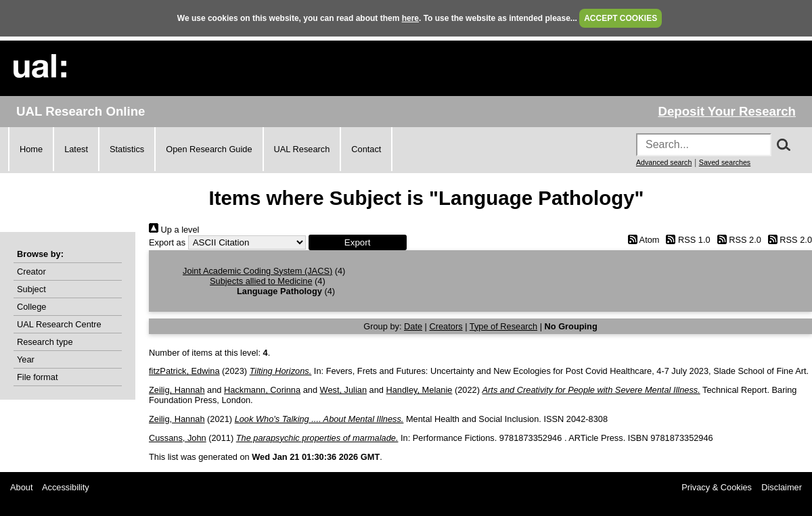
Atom (641, 240)
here (410, 18)
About (21, 487)
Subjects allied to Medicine (261, 281)
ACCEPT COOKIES (621, 18)
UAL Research (302, 149)
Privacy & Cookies (717, 487)
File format (37, 377)
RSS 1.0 (686, 240)
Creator (31, 272)
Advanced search (664, 162)
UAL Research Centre (59, 324)
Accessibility (66, 487)
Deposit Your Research (727, 111)
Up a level (174, 230)
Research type (45, 342)
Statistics (127, 149)
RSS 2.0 (737, 240)
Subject (31, 289)
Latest (76, 149)
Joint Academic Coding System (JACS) (257, 271)
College (31, 307)
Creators (446, 326)
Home (31, 149)
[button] (358, 242)
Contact (366, 149)
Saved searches (725, 162)
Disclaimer (782, 487)
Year (26, 359)
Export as (167, 242)
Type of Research (503, 326)
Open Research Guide (209, 149)
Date (413, 326)
